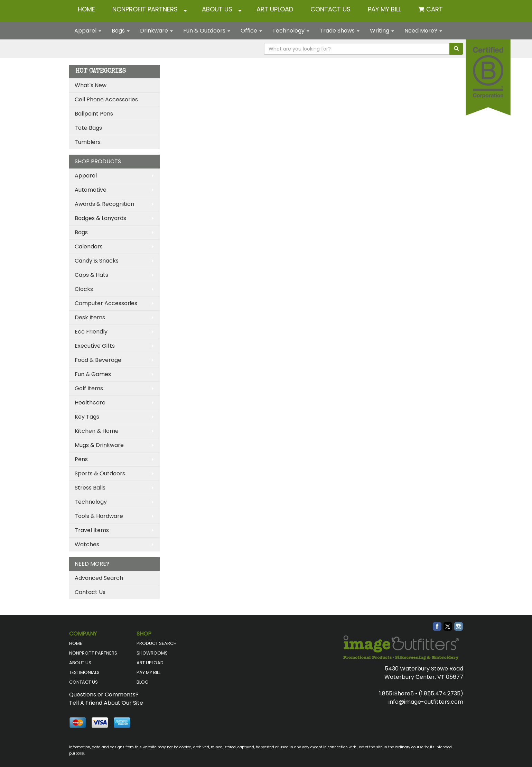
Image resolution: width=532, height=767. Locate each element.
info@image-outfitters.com (426, 702)
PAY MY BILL (148, 672)
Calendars (89, 246)
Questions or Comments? (104, 695)
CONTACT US (330, 9)
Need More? (423, 31)
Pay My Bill (384, 9)
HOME (86, 9)
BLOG (142, 682)
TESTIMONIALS (84, 672)
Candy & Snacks (97, 261)
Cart (435, 9)
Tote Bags (88, 128)
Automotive (91, 190)
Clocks (84, 289)
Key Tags (87, 417)
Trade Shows (340, 31)
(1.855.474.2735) (441, 693)
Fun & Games (93, 374)
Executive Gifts (95, 346)
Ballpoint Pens (94, 114)
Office (251, 31)
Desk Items (90, 317)
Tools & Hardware (99, 516)
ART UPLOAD (275, 9)
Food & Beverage (98, 360)
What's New (91, 85)
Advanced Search (99, 578)
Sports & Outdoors (100, 473)
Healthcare (90, 403)
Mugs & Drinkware (99, 445)
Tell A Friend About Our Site (106, 703)
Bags (121, 31)
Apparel (88, 31)
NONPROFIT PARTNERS (145, 9)
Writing (382, 31)
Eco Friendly (91, 332)
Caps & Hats (91, 275)
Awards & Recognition (104, 204)
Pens (81, 459)
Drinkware (156, 31)
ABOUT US (217, 9)
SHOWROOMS (152, 653)
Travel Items (92, 530)
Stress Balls (90, 488)
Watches (87, 544)
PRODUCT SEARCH (157, 643)
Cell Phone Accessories (106, 99)
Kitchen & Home (97, 431)
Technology (291, 31)
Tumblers (88, 142)
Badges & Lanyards (100, 218)
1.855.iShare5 (396, 693)
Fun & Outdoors (207, 31)
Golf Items (89, 388)
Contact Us (90, 592)
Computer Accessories (106, 303)
